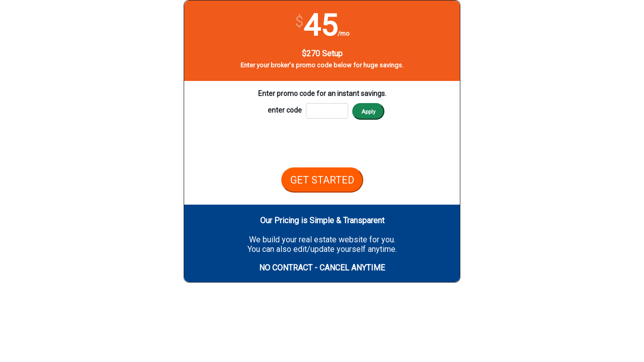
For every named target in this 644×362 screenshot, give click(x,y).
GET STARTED (322, 180)
